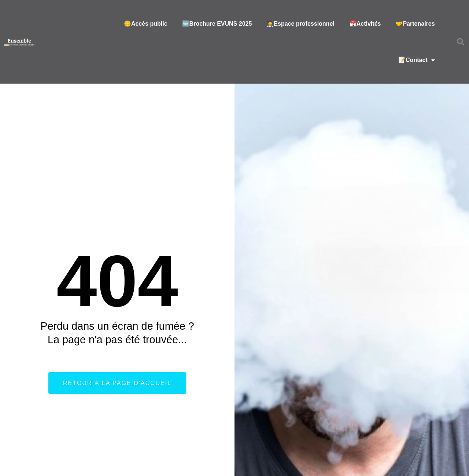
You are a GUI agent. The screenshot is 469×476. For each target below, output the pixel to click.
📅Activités (365, 24)
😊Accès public (146, 24)
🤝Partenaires (415, 24)
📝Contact (417, 60)
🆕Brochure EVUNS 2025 (217, 24)
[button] (461, 42)
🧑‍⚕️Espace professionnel (300, 24)
